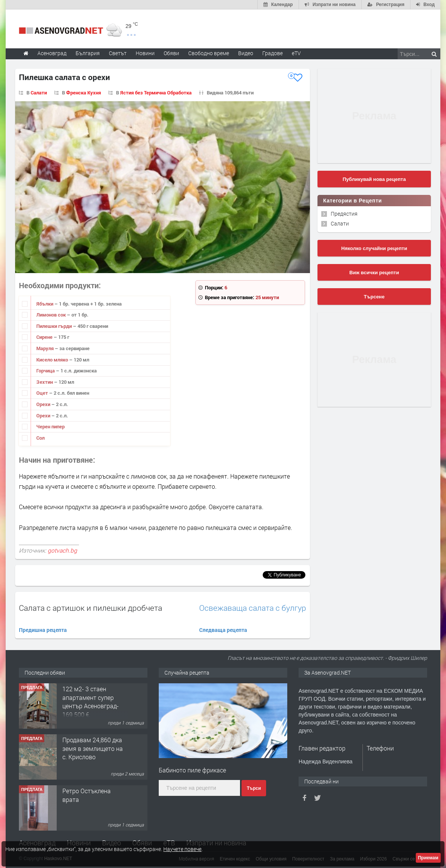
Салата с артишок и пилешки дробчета (91, 608)
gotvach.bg (62, 550)
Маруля (46, 348)
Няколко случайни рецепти (374, 248)
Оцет (43, 393)
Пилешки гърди (55, 326)
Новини (145, 53)
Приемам (428, 858)
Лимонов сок (52, 315)
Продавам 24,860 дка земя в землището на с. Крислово (93, 748)
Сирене (45, 337)
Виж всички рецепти (374, 273)
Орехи (44, 404)
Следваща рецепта (223, 630)
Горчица (46, 371)
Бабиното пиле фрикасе (192, 770)
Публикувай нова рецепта (374, 179)
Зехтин (45, 382)
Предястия (344, 214)
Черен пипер (50, 426)
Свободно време (209, 53)
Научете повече (182, 849)
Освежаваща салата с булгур (253, 608)
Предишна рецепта (43, 630)
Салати (340, 223)
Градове (273, 53)
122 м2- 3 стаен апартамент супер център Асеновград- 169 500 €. (91, 701)
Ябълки (45, 304)
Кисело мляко (53, 360)
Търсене (374, 297)
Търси (254, 788)
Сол (40, 438)
